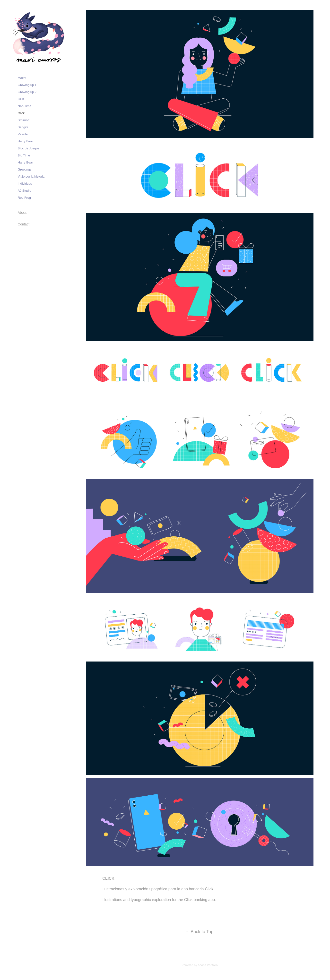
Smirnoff (24, 120)
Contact (24, 224)
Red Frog (24, 198)
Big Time (24, 155)
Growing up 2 (27, 92)
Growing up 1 (27, 85)
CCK (21, 99)
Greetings (25, 169)
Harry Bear (25, 141)
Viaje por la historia (31, 176)
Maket (22, 78)
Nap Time (25, 106)
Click (21, 113)
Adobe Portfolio (208, 965)
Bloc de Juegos (29, 148)
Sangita (23, 127)
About (22, 213)
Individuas (25, 184)
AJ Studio (25, 191)
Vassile (23, 134)
